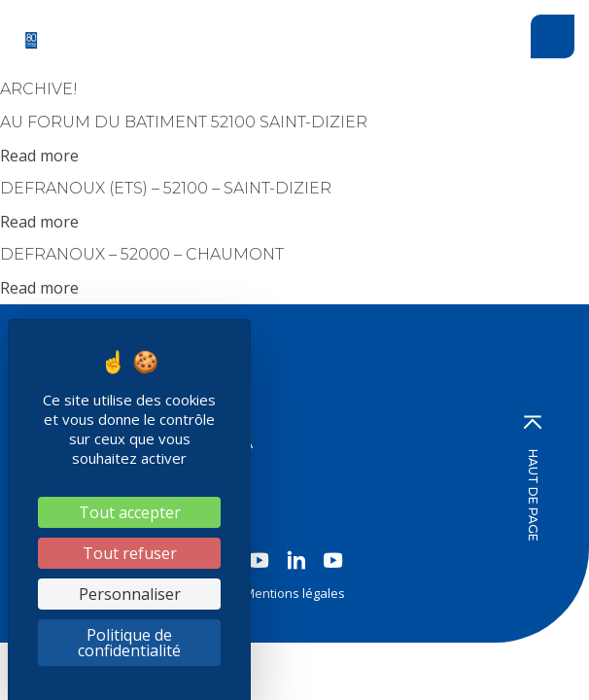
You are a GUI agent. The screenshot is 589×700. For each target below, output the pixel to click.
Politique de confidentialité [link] (129, 643)
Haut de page (533, 478)
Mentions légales (294, 593)
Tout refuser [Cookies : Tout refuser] (130, 553)
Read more (39, 156)
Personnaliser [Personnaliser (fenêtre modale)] (130, 594)
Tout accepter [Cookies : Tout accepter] (130, 512)
